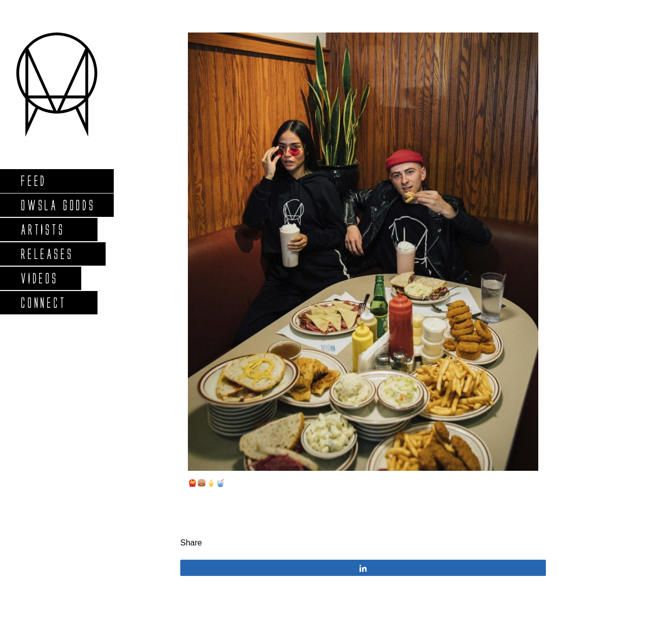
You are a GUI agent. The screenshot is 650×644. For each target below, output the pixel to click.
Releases (46, 254)
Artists (42, 229)
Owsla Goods (58, 205)
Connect (43, 302)
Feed (33, 181)
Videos (39, 278)
